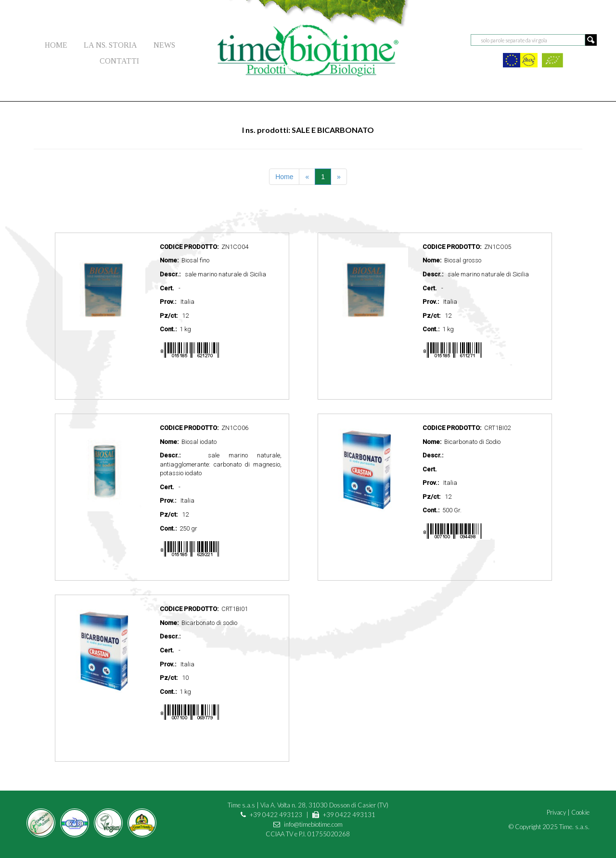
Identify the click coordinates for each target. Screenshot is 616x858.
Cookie (580, 812)
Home (284, 177)
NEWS (164, 45)
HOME (56, 45)
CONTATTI (119, 61)
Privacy (556, 812)
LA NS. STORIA (110, 45)
